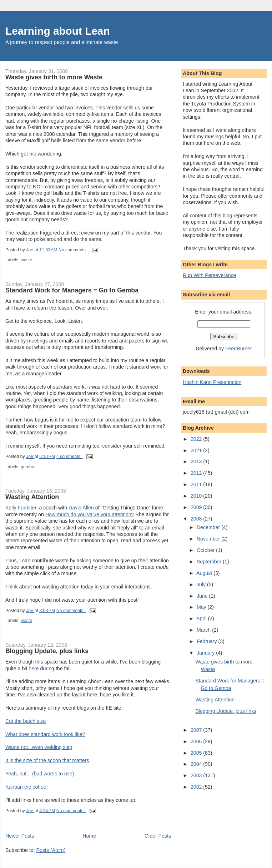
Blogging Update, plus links (47, 651)
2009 (197, 507)
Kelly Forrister (21, 508)
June (203, 596)
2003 (197, 775)
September (210, 562)
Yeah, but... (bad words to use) (40, 774)
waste (26, 260)
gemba (27, 467)
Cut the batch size (26, 721)
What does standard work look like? (45, 734)
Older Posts (158, 836)
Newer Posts (20, 836)
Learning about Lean (58, 31)
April (202, 618)
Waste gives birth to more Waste (54, 77)
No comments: (73, 250)
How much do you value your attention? (90, 514)
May (202, 607)
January (206, 653)
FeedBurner (239, 349)
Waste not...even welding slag (39, 747)
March (204, 630)
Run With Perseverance (210, 275)
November (209, 539)
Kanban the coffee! (27, 787)
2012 (197, 473)
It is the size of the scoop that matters (47, 760)
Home (89, 836)
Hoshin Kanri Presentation (212, 382)
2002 (197, 787)
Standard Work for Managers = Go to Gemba (72, 290)
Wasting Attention (32, 497)
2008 (197, 519)
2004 (197, 764)
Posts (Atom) (51, 850)
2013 (197, 462)
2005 (197, 753)
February (208, 641)
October (206, 550)
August (205, 573)
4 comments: (70, 457)
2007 (197, 730)
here (34, 669)
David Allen (81, 508)
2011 (197, 484)
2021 (197, 450)
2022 (197, 439)
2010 (197, 496)
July (202, 585)
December (209, 527)
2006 (197, 741)
